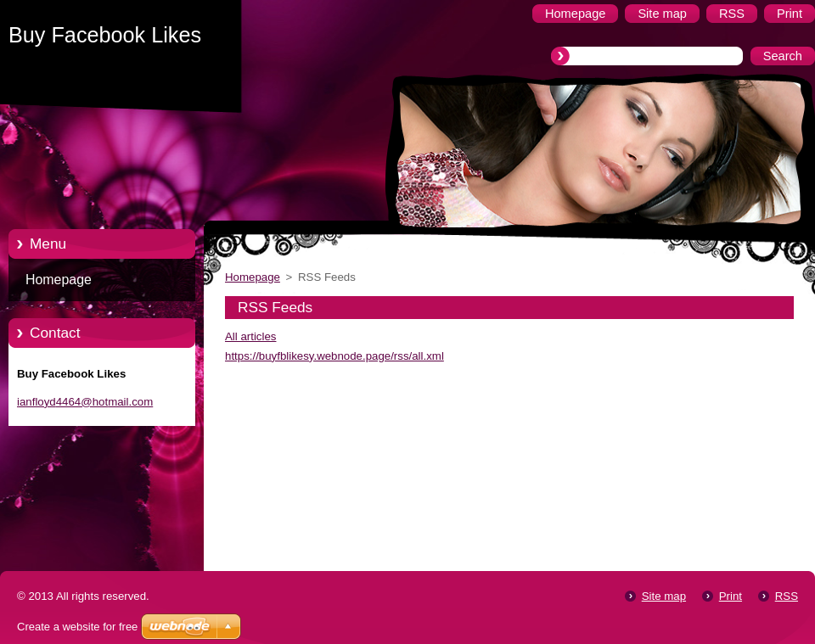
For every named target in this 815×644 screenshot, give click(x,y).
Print (731, 596)
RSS (787, 596)
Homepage (59, 280)
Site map (664, 596)
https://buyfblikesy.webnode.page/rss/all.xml (334, 356)
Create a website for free (77, 627)
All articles (250, 336)
